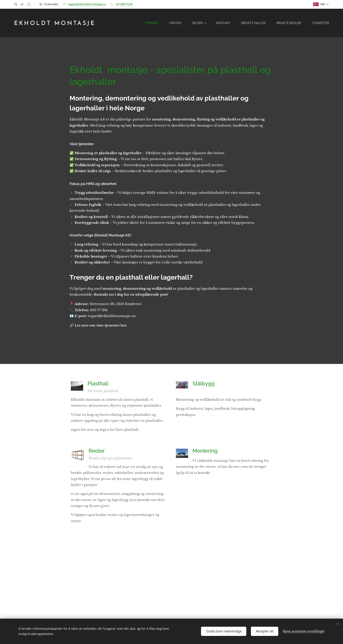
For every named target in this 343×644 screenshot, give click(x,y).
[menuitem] (162, 23)
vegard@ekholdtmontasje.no (87, 4)
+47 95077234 (124, 4)
